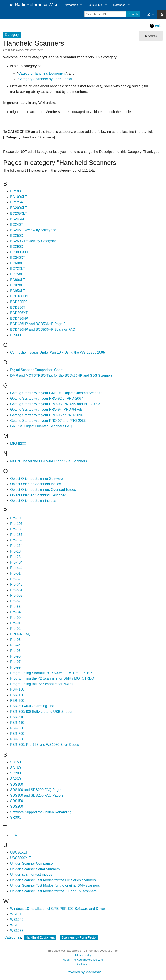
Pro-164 (16, 546)
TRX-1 (15, 835)
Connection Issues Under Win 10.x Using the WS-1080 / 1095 (57, 352)
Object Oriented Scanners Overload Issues (43, 490)
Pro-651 (16, 590)
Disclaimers (83, 964)
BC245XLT (18, 219)
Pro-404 (16, 562)
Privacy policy (83, 955)
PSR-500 (17, 728)
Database (119, 5)
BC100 (15, 191)
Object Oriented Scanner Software (37, 479)
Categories (13, 937)
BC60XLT (18, 263)
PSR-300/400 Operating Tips (32, 706)
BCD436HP (19, 318)
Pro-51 (15, 573)
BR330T (17, 335)
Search (133, 14)
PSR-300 (17, 701)
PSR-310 (17, 717)
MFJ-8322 (18, 444)
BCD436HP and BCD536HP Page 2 (38, 324)
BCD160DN (19, 296)
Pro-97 (15, 662)
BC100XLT (18, 197)
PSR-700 (17, 734)
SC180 (15, 768)
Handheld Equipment (40, 937)
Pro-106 (16, 518)
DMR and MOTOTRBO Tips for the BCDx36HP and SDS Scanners (61, 376)
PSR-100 (17, 689)
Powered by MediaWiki (84, 972)
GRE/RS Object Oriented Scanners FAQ (41, 426)
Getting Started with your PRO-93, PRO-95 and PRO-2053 (55, 404)
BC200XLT (18, 208)
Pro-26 (15, 557)
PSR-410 (17, 723)
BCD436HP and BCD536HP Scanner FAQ (43, 330)
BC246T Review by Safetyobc (33, 230)
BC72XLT (18, 269)
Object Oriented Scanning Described (38, 495)
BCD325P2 (19, 302)
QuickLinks (96, 5)
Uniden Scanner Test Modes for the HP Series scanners (53, 880)
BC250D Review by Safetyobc (33, 241)
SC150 (15, 762)
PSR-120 (17, 695)
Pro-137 (16, 535)
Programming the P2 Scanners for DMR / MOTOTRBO (52, 678)
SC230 (15, 779)
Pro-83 (15, 607)
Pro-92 (15, 629)
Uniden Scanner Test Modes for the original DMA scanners (55, 885)
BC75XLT (18, 274)
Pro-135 (16, 529)
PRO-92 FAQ (20, 634)
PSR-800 (17, 739)
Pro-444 (16, 568)
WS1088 (17, 931)
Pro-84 (15, 612)
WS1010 (17, 914)
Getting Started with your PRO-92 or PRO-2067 (47, 398)
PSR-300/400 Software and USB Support (42, 712)
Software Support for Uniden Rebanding (41, 812)
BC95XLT (18, 291)
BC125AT (18, 202)
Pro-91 (15, 623)
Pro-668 (16, 595)
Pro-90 (15, 618)
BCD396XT (19, 313)
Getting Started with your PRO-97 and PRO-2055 (48, 421)
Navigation (71, 5)
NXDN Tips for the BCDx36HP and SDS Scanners (49, 461)
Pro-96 (15, 656)
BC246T (17, 225)
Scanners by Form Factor (79, 937)
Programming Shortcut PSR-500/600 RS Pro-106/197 (51, 673)
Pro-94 (15, 645)
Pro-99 (15, 667)
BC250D (17, 236)
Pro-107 (16, 524)
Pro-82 (15, 601)
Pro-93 (15, 640)
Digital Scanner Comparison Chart (36, 370)
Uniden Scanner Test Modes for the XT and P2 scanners (53, 891)
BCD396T (18, 307)
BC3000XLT (19, 252)
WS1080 (17, 925)
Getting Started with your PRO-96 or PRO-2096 (47, 415)
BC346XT (18, 258)
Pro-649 (16, 584)
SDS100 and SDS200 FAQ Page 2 (37, 795)
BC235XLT (18, 214)
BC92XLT (18, 285)
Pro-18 (15, 551)
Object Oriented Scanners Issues (36, 484)
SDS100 (17, 784)
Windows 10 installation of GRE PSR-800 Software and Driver (58, 909)
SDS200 (17, 806)
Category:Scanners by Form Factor (45, 79)
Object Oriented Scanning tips (33, 501)
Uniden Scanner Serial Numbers (35, 869)
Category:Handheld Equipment (42, 73)
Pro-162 (16, 540)
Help (158, 26)
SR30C (16, 817)
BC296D (17, 247)
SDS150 (17, 801)
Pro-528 (16, 579)
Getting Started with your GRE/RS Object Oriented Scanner (56, 393)
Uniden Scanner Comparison (32, 863)
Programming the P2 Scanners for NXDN (42, 684)
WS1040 (17, 920)
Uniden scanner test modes (31, 874)
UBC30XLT (19, 852)
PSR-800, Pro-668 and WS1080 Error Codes (45, 745)
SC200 (15, 773)
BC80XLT (18, 280)
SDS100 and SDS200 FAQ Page (35, 790)
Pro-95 (15, 651)
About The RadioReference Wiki (83, 960)
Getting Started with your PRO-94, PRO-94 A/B (46, 409)
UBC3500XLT (21, 858)
